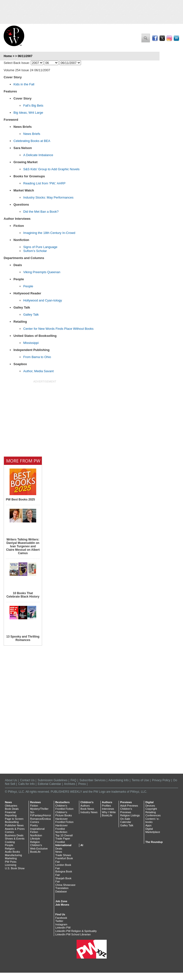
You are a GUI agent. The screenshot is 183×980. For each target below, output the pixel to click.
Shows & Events (15, 839)
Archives (70, 784)
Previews (126, 802)
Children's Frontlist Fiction (64, 807)
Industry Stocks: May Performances (48, 197)
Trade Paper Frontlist (63, 840)
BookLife (35, 852)
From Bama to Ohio (37, 357)
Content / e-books (152, 820)
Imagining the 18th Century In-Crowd (49, 233)
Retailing (151, 812)
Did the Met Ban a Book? (41, 212)
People (28, 286)
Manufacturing (13, 855)
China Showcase (65, 885)
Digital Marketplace (153, 830)
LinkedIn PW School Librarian (73, 934)
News (8, 802)
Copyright (151, 809)
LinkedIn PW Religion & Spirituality (76, 931)
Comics (9, 832)
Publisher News (14, 825)
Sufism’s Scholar (35, 251)
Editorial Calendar (49, 784)
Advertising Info (119, 780)
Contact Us (27, 780)
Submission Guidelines (53, 780)
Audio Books (12, 852)
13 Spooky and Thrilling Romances (23, 638)
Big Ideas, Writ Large (28, 113)
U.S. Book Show (15, 868)
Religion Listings (130, 815)
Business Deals (14, 835)
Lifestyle (35, 839)
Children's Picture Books (64, 814)
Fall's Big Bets (33, 105)
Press (82, 784)
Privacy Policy (161, 780)
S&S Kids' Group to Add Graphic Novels (51, 169)
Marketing (11, 858)
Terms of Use (140, 780)
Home (8, 56)
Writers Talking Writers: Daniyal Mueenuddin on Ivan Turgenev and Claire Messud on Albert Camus (23, 546)
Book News (87, 809)
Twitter (59, 921)
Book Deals (12, 809)
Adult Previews (129, 806)
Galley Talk (31, 315)
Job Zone (61, 901)
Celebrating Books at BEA (32, 141)
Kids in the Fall (24, 84)
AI (82, 845)
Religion (10, 849)
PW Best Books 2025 (20, 500)
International (63, 845)
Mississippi (31, 343)
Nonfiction (36, 835)
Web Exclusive (39, 849)
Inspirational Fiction (37, 830)
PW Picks (11, 862)
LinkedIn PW (63, 928)
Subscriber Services (93, 780)
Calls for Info (27, 784)
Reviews (35, 802)
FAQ (73, 780)
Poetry (34, 825)
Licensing (11, 865)
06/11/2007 (25, 56)
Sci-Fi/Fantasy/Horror (41, 814)
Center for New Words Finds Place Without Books (58, 329)
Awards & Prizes (15, 829)
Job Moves (62, 905)
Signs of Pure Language (40, 247)
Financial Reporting (11, 814)
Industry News (89, 812)
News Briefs (32, 134)
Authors (85, 806)
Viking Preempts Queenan (42, 272)
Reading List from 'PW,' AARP (44, 183)
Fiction (34, 806)
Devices (150, 806)
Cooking (10, 842)
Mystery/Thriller (39, 809)
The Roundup (154, 842)
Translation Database (62, 890)
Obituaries (11, 806)
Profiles (107, 806)
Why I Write (109, 812)
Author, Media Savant (38, 371)
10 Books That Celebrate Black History (23, 595)
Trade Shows (63, 855)
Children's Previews (126, 810)
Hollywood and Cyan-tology (43, 300)
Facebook (61, 918)
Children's (36, 845)
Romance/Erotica (40, 819)
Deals (59, 849)
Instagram (61, 924)
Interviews (108, 809)
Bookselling (12, 822)
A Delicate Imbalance (38, 155)
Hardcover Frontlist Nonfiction (62, 829)
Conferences (153, 815)
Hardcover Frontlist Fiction (64, 820)
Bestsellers (63, 802)
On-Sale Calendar (126, 820)
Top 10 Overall (64, 835)
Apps (148, 825)
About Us (11, 780)
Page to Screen (14, 819)
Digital (149, 802)
